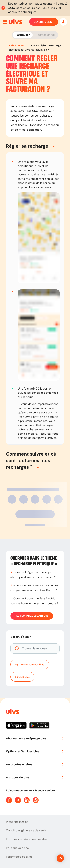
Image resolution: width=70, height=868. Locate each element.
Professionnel (45, 35)
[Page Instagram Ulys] (36, 800)
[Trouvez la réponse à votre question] (35, 649)
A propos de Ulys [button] (35, 777)
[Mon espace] (63, 22)
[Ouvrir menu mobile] (5, 22)
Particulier (23, 35)
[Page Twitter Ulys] (18, 800)
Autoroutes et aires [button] (35, 764)
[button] (35, 146)
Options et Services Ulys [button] (35, 751)
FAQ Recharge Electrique (32, 616)
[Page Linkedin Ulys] (27, 800)
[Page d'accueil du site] (12, 712)
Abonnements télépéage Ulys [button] (35, 738)
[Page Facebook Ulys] (9, 800)
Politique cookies (17, 848)
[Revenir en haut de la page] (60, 858)
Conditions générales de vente (26, 830)
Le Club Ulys (22, 677)
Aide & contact (17, 45)
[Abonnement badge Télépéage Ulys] (16, 22)
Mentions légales (17, 822)
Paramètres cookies (19, 857)
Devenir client (44, 22)
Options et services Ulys (30, 664)
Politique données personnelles (27, 839)
